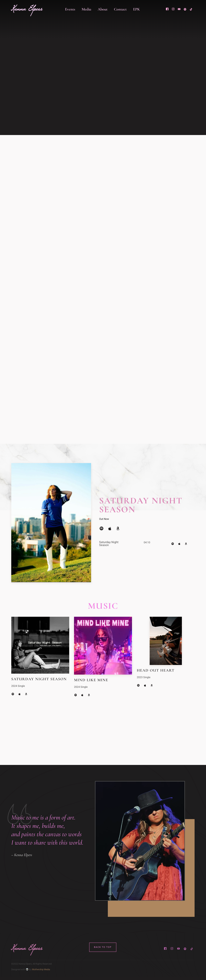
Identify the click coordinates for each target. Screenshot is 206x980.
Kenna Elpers (27, 11)
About (103, 9)
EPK (136, 9)
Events (70, 9)
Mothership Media (41, 969)
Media (86, 9)
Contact (120, 9)
